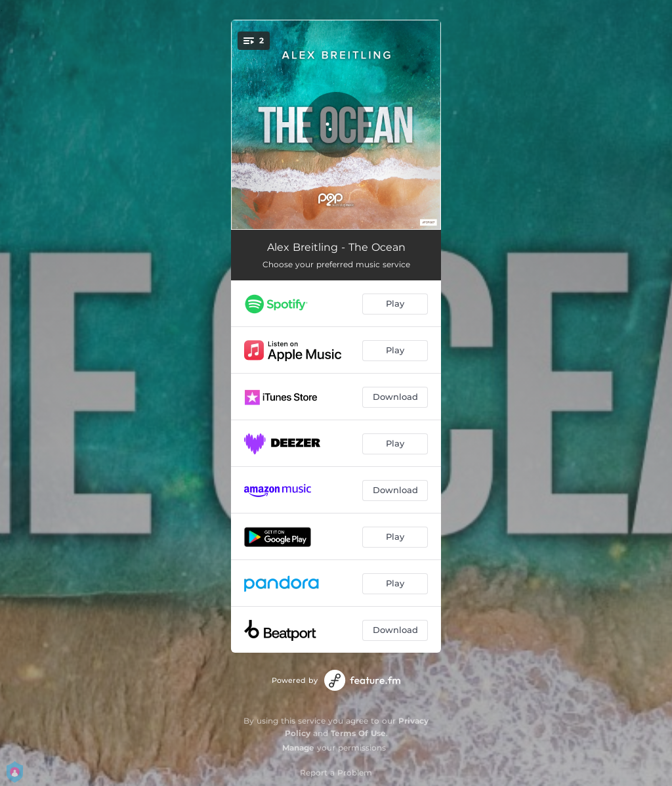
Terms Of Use (358, 733)
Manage (298, 748)
